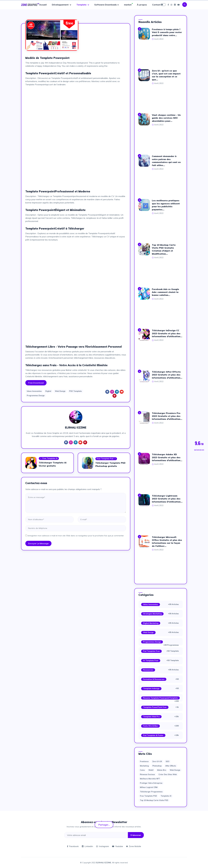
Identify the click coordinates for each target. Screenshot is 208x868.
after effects (171, 766)
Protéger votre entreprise (151, 783)
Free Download (36, 383)
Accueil (43, 5)
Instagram (103, 846)
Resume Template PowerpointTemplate (160, 698)
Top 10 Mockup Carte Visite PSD (154, 800)
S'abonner (136, 835)
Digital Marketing (151, 623)
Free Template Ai (49, 459)
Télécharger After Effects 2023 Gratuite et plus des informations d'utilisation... (167, 375)
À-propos (142, 5)
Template (82, 5)
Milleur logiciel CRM (149, 787)
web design (175, 770)
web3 (151, 770)
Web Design (60, 391)
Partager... (104, 825)
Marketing (144, 766)
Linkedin (87, 846)
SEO (167, 761)
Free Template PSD (148, 796)
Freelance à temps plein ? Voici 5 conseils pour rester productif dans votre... (167, 32)
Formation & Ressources (154, 679)
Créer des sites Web (168, 774)
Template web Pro (151, 717)
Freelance (144, 761)
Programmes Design (36, 395)
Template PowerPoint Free (155, 707)
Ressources (148, 670)
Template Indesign (151, 688)
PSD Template (75, 391)
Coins (142, 770)
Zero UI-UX (157, 761)
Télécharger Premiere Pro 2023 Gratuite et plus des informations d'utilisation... (167, 416)
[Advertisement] (76, 107)
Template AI (166, 796)
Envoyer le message (38, 543)
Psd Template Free (151, 651)
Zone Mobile (134, 846)
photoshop (157, 766)
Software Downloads (106, 5)
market (128, 5)
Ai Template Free (151, 661)
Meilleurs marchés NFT (150, 779)
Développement (60, 5)
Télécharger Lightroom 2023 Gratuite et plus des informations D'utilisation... (167, 499)
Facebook (73, 846)
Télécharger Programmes (151, 792)
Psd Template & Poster (153, 735)
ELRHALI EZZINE (104, 863)
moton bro (162, 770)
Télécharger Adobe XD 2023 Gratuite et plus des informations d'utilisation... (167, 457)
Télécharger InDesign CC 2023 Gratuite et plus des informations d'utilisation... (167, 333)
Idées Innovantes (151, 604)
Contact (156, 5)
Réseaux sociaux (147, 774)
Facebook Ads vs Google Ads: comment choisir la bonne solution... (165, 292)
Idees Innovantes (34, 391)
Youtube (118, 846)
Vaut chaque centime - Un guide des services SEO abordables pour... (166, 118)
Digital (48, 391)
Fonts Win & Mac (150, 726)
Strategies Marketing (152, 614)
